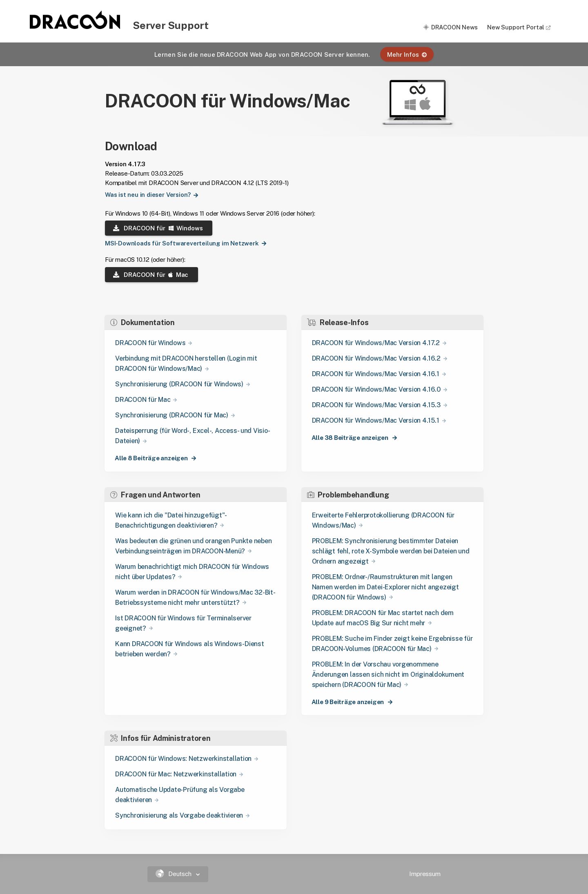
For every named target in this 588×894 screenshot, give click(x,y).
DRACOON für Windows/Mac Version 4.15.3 (376, 405)
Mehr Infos (407, 55)
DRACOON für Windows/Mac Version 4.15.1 (376, 420)
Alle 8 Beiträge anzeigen (152, 458)
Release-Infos (338, 322)
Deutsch (175, 874)
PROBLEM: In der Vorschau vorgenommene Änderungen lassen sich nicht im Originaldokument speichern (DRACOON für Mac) (388, 674)
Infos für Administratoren (160, 738)
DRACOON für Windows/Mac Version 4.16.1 (376, 374)
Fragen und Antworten (155, 495)
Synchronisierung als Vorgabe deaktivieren (179, 815)
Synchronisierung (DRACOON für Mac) (172, 415)
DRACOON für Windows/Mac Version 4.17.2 (376, 343)
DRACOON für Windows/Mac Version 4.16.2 (376, 358)
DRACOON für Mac (151, 275)
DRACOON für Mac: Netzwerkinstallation (176, 774)
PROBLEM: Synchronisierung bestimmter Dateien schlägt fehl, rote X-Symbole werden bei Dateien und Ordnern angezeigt (391, 551)
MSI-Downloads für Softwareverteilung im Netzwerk (178, 243)
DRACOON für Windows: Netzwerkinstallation (183, 759)
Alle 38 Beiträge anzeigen (351, 438)
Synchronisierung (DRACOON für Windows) (179, 384)
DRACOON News (454, 27)
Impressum (425, 874)
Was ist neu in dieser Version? (144, 195)
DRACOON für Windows (158, 228)
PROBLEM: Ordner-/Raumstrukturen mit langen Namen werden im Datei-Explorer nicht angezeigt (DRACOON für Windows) (385, 587)
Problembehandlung (348, 495)
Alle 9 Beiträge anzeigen (348, 702)
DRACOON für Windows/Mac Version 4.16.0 (376, 389)
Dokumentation (143, 322)
